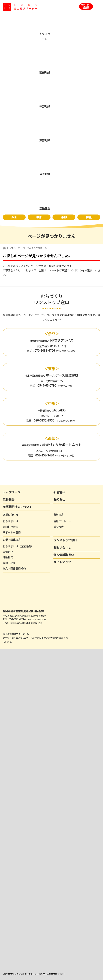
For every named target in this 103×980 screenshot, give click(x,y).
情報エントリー (62, 521)
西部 (14, 217)
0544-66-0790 (47, 385)
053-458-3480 (45, 455)
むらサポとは (10, 521)
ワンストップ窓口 (65, 540)
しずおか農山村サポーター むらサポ (31, 974)
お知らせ (59, 499)
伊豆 (89, 217)
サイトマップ (62, 562)
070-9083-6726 (45, 350)
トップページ (13, 248)
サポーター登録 (12, 532)
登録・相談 (9, 563)
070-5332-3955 (44, 420)
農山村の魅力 (10, 527)
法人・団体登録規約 (14, 568)
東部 (64, 217)
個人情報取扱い (64, 555)
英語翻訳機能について (17, 507)
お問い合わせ (62, 547)
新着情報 (59, 492)
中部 (39, 217)
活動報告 (9, 499)
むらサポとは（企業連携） (18, 546)
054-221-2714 (17, 619)
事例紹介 (8, 552)
